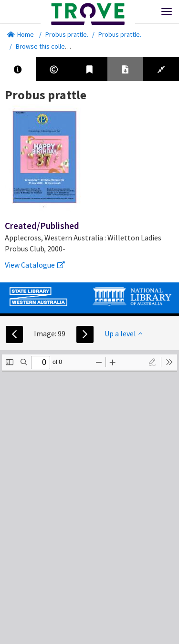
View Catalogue (35, 265)
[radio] (152, 362)
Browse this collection (51, 46)
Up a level (123, 333)
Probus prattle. (67, 34)
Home (21, 34)
